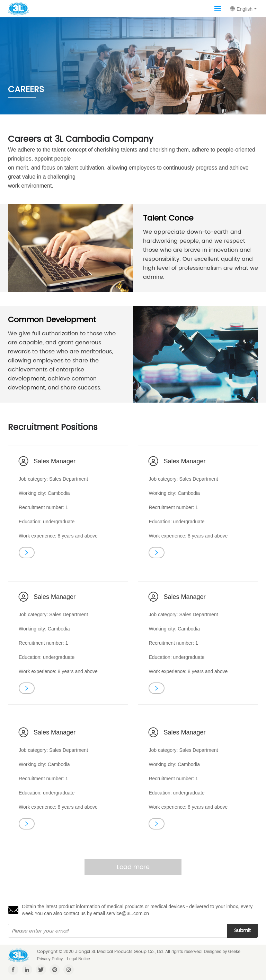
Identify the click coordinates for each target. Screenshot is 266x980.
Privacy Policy (50, 959)
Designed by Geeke (222, 952)
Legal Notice (78, 959)
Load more (133, 867)
